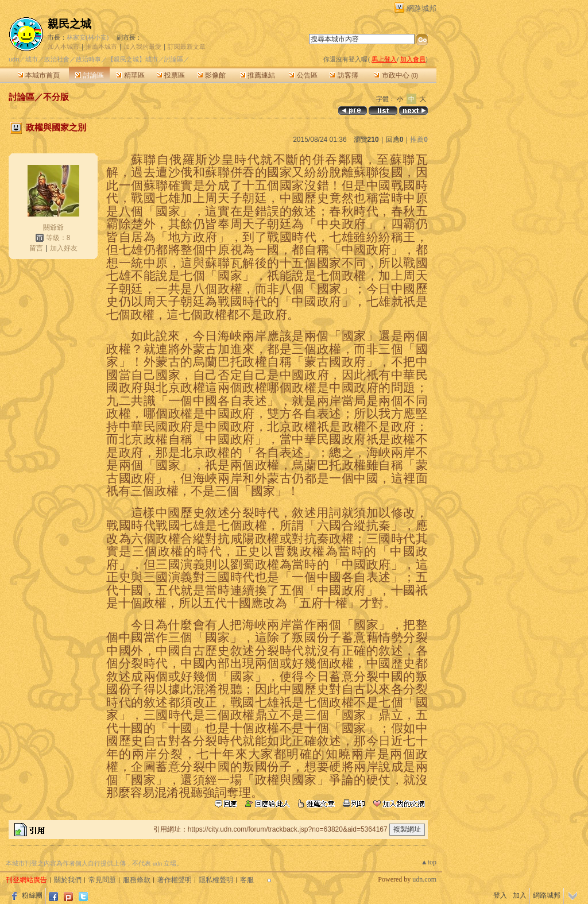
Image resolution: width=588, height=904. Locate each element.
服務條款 (137, 880)
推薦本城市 (101, 47)
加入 (520, 895)
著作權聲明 (175, 880)
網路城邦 (421, 8)
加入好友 (64, 248)
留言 (36, 248)
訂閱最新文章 (187, 47)
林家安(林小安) (88, 37)
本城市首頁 (39, 75)
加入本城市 (63, 47)
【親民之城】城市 (133, 59)
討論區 (89, 75)
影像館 (212, 75)
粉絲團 (32, 895)
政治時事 (88, 59)
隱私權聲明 (216, 880)
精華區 (130, 75)
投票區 (171, 75)
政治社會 (57, 59)
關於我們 (68, 880)
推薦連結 (258, 75)
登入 (500, 895)
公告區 (303, 75)
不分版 (56, 97)
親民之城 (69, 24)
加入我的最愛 (142, 47)
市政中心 (396, 75)
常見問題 (102, 880)
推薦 (419, 140)
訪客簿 (344, 75)
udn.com (424, 879)
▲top (429, 862)
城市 (32, 59)
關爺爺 (53, 227)
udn (14, 59)
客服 (247, 880)
